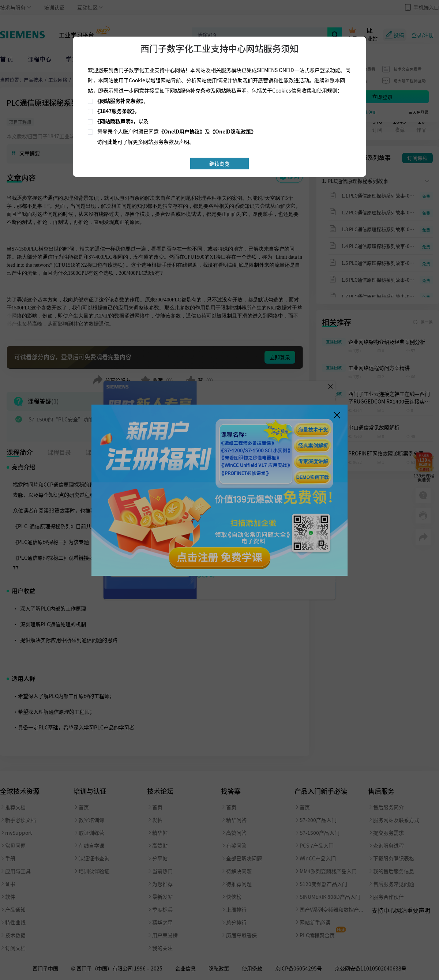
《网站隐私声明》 (114, 121)
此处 (112, 142)
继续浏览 (219, 164)
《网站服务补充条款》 (119, 101)
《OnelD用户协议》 (182, 131)
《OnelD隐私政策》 (233, 131)
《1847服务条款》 (115, 111)
